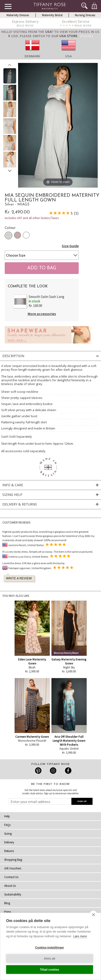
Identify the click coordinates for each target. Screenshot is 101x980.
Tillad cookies (50, 970)
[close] (93, 914)
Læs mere (80, 936)
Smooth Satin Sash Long (47, 297)
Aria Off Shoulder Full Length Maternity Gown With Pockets (69, 741)
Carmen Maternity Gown (32, 737)
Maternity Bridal (52, 15)
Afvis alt (50, 959)
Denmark (33, 56)
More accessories (42, 314)
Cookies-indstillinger (50, 948)
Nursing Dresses (85, 15)
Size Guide (70, 246)
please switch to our (49, 36)
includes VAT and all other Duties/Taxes (32, 218)
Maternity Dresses (18, 15)
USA (69, 56)
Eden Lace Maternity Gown (32, 661)
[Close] (87, 36)
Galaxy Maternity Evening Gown (69, 661)
